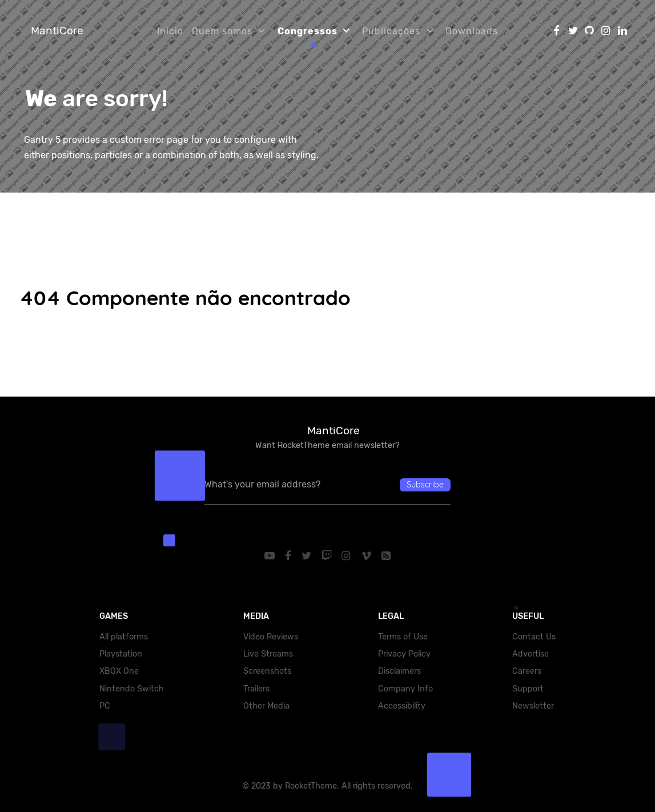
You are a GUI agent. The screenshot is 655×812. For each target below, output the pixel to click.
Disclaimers (399, 671)
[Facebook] (290, 556)
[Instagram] (348, 556)
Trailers (256, 689)
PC (105, 706)
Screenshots (267, 671)
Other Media (266, 706)
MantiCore (57, 31)
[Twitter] (308, 556)
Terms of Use (403, 637)
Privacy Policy (404, 654)
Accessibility (402, 706)
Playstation (121, 654)
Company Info (405, 689)
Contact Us (534, 637)
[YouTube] (271, 556)
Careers (527, 671)
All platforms (124, 637)
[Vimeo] (368, 556)
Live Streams (268, 654)
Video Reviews (271, 637)
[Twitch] (328, 556)
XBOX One (119, 671)
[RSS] (386, 556)
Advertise (531, 654)
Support (528, 689)
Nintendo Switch (132, 689)
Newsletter (533, 706)
